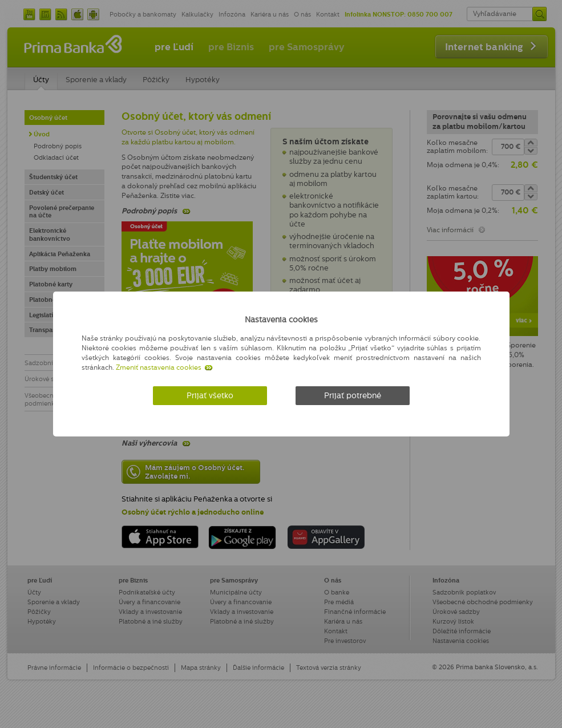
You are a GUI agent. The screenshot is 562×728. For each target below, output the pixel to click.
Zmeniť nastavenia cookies (159, 367)
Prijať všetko (210, 395)
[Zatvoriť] (478, 318)
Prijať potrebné (353, 395)
